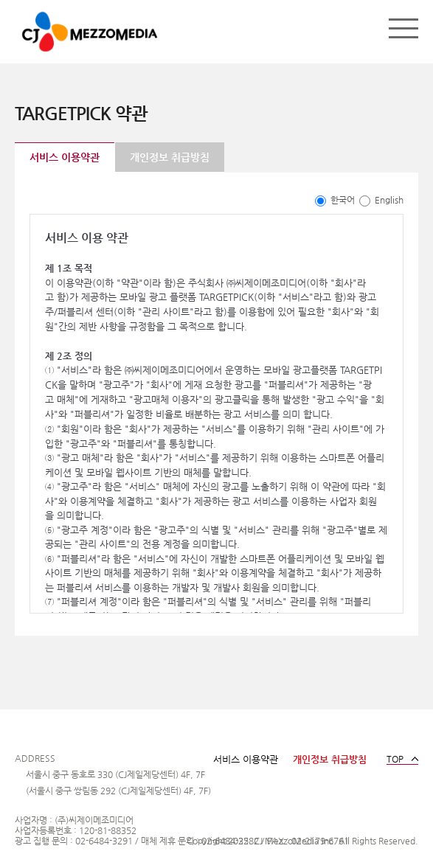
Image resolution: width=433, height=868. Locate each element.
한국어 (335, 200)
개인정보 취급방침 (170, 157)
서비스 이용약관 (65, 157)
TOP (395, 759)
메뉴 (403, 28)
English (381, 200)
